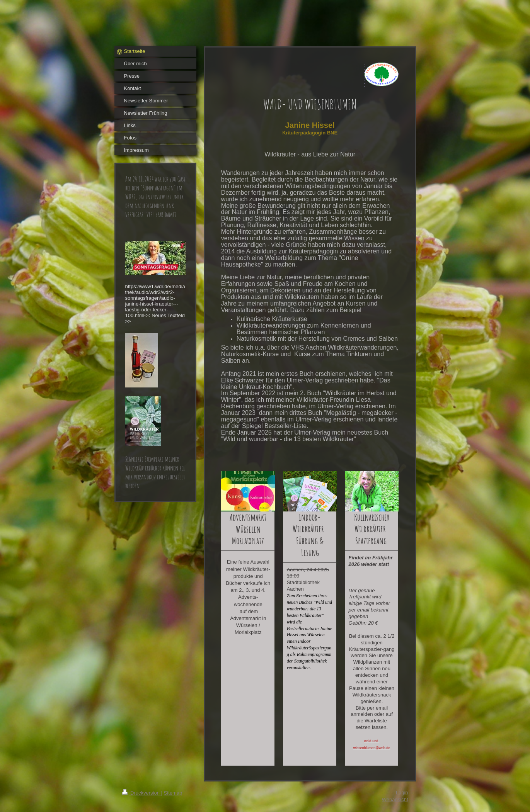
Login (402, 792)
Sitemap (173, 793)
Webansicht (395, 799)
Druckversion (142, 793)
